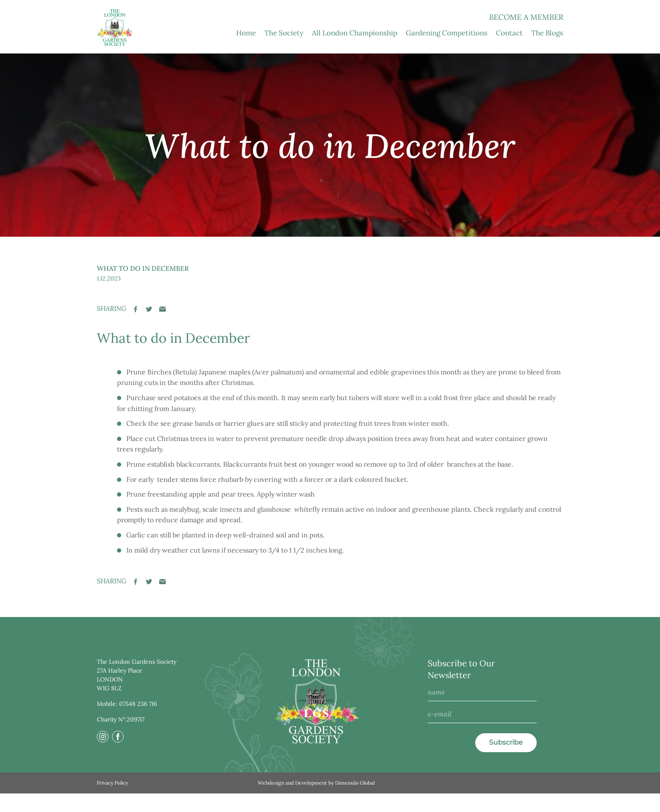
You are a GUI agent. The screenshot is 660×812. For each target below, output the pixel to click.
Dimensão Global (355, 801)
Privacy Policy (112, 801)
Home (246, 52)
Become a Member (526, 36)
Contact (509, 52)
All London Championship (355, 52)
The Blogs (547, 52)
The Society (284, 52)
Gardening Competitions (447, 52)
